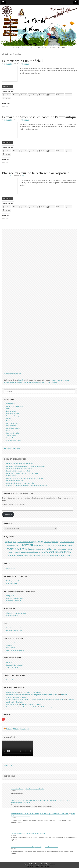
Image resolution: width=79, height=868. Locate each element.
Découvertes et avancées (14, 406)
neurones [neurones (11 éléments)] (11, 552)
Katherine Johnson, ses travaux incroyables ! (21, 483)
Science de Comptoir (13, 667)
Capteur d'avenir (12, 680)
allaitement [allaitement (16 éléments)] (38, 542)
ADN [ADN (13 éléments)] (14, 542)
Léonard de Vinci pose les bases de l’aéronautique (39, 117)
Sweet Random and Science (15, 650)
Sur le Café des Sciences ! (17, 729)
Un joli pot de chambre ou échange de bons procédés (23, 473)
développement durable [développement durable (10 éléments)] (65, 545)
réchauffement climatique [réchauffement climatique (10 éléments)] (15, 555)
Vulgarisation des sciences (15, 440)
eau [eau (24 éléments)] (9, 549)
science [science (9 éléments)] (31, 556)
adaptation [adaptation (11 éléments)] (8, 542)
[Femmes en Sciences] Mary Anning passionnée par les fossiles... (27, 486)
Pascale (21, 380)
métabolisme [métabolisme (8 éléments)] (64, 549)
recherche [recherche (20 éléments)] (50, 552)
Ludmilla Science (12, 583)
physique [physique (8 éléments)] (29, 552)
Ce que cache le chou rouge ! (16, 481)
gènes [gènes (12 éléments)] (44, 549)
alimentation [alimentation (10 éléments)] (29, 542)
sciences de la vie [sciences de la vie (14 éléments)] (49, 555)
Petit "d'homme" (11, 426)
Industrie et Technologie (14, 601)
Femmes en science (13, 414)
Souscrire (8, 514)
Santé (8, 431)
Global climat (10, 569)
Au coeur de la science (14, 643)
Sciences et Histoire (13, 433)
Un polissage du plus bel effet (31, 692)
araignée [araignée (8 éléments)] (62, 542)
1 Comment (25, 64)
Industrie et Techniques (14, 416)
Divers (8, 409)
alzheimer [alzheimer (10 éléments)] (47, 542)
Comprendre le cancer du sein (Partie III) (19, 468)
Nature (8, 418)
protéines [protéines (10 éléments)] (42, 552)
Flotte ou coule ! (11, 476)
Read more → (8, 86)
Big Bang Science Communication (17, 581)
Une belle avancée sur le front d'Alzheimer (20, 464)
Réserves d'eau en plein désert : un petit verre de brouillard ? (26, 478)
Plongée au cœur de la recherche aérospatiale (36, 173)
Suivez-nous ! (10, 765)
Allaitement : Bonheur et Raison (16, 613)
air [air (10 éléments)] (24, 542)
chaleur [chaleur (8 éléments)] (35, 546)
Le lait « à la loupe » (48, 707)
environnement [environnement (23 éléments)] (21, 549)
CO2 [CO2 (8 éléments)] (51, 546)
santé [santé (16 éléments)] (26, 555)
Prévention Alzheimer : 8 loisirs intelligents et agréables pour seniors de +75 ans (32, 695)
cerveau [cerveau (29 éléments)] (27, 545)
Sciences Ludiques (12, 705)
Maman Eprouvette (12, 616)
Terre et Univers (11, 435)
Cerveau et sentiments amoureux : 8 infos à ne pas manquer (26, 466)
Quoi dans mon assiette (14, 628)
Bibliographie (10, 404)
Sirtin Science (11, 648)
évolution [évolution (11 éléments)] (69, 555)
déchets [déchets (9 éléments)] (55, 546)
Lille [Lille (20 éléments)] (49, 549)
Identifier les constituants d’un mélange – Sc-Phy (22, 707)
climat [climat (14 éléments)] (47, 545)
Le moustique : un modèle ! (22, 61)
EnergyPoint (10, 596)
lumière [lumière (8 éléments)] (56, 549)
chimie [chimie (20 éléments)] (41, 545)
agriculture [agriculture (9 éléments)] (20, 542)
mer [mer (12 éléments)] (59, 549)
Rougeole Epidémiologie (14, 630)
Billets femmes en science (13, 374)
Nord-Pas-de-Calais (13, 423)
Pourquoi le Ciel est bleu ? (15, 665)
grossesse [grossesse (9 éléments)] (39, 549)
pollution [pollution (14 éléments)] (35, 552)
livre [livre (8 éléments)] (52, 549)
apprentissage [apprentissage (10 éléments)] (55, 542)
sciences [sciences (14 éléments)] (37, 555)
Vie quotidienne (11, 438)
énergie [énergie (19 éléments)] (61, 555)
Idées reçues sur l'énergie (15, 598)
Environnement (11, 411)
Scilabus (9, 645)
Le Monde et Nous (8, 64)
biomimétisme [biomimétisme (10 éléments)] (11, 545)
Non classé (10, 421)
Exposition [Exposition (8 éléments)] (33, 549)
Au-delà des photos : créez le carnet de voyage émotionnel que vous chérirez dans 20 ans (35, 700)
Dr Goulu (9, 663)
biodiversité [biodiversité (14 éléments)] (69, 542)
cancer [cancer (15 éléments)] (19, 545)
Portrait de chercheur (13, 428)
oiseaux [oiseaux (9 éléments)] (17, 552)
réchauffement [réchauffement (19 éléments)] (64, 552)
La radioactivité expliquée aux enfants (18, 471)
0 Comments (26, 176)
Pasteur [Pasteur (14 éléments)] (23, 552)
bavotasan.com (48, 866)
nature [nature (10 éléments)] (70, 549)
